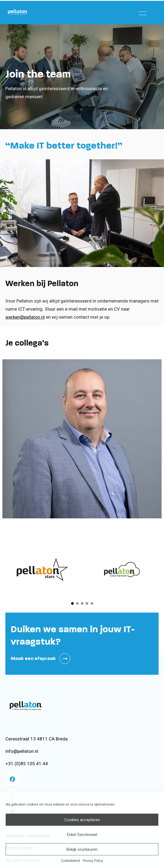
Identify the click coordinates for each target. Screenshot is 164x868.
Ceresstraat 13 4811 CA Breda (36, 739)
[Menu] (143, 12)
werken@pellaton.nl (25, 317)
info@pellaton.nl (22, 751)
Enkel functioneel (82, 835)
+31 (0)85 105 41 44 (27, 764)
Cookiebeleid (70, 861)
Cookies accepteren (82, 820)
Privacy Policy (93, 861)
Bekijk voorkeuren (82, 849)
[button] (72, 603)
